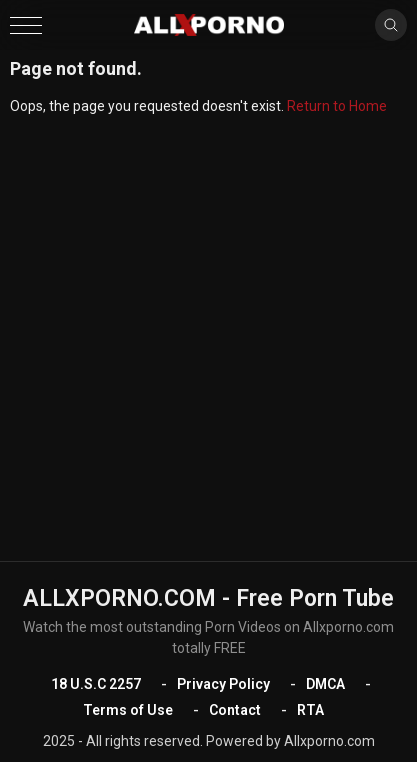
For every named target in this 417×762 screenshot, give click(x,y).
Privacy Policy (223, 684)
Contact (235, 710)
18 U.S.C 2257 (96, 684)
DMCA (325, 684)
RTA (310, 710)
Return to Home (337, 106)
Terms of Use (128, 710)
